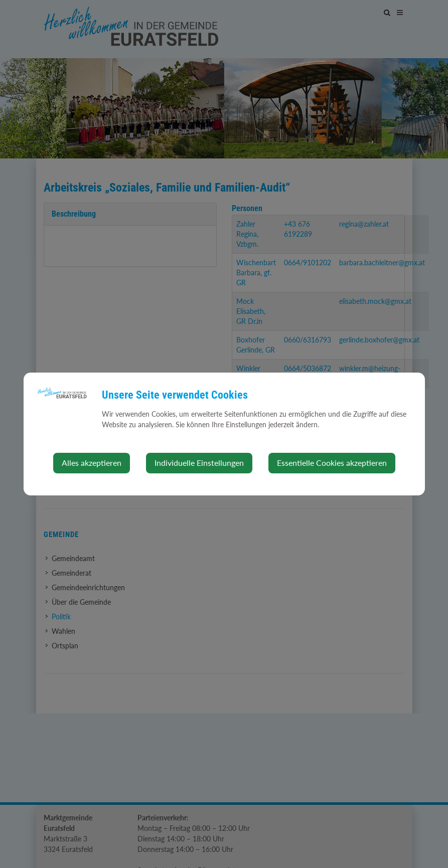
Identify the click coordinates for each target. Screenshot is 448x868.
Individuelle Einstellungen (199, 463)
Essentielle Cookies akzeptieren (332, 463)
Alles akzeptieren (92, 463)
